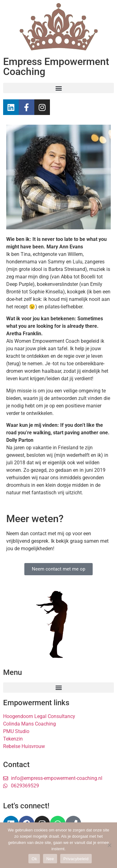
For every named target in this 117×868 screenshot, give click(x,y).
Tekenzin (13, 739)
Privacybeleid (76, 859)
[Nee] (109, 845)
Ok (34, 859)
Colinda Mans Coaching (29, 724)
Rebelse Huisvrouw (24, 746)
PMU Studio (16, 731)
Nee (50, 859)
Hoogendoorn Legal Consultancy (39, 716)
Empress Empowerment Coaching (56, 67)
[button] (58, 88)
